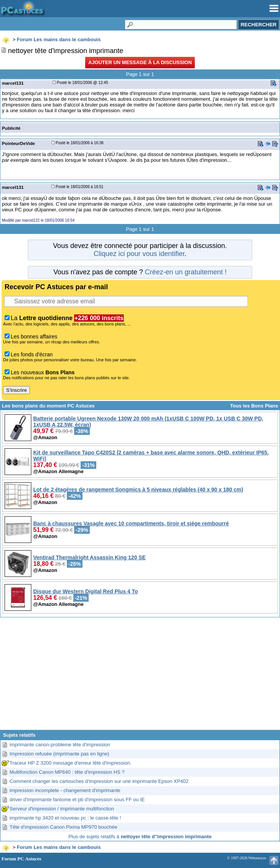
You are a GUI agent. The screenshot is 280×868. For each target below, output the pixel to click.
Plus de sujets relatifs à (140, 837)
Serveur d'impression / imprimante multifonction (62, 809)
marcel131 (13, 83)
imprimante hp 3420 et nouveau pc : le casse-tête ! (65, 818)
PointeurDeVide (19, 143)
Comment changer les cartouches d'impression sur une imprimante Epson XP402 (99, 781)
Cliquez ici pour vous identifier (139, 254)
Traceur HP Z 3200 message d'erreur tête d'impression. (70, 763)
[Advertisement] (140, 676)
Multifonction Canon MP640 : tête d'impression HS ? (67, 772)
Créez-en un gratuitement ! (186, 272)
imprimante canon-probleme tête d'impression (60, 745)
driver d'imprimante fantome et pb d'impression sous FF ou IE (77, 800)
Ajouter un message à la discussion (140, 62)
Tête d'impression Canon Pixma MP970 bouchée (63, 827)
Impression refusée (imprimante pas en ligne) (59, 754)
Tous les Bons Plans (254, 406)
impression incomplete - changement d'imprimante (65, 790)
